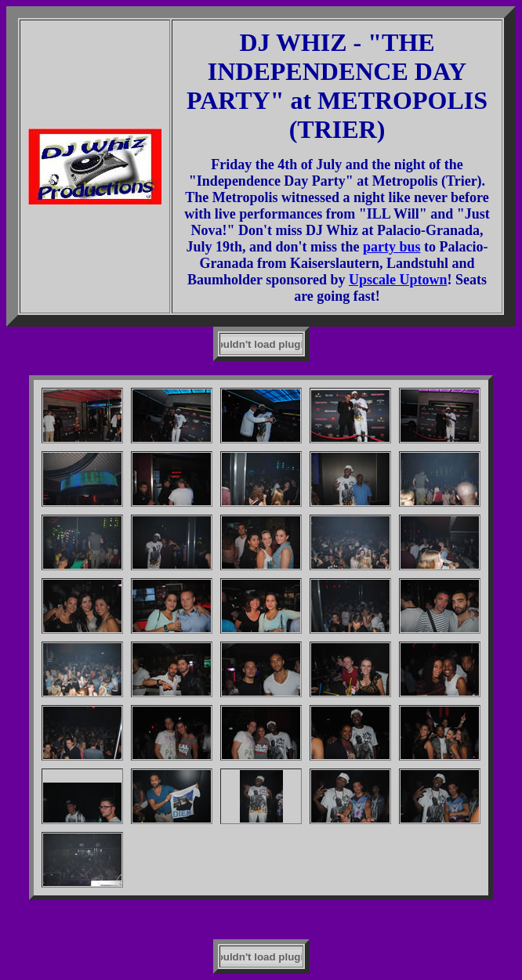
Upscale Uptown (398, 280)
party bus (392, 247)
